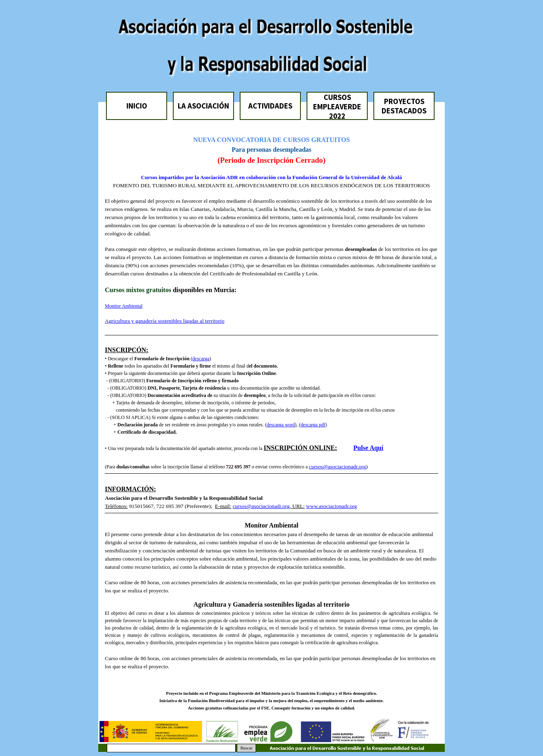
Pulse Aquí (368, 448)
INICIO (137, 106)
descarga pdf (313, 425)
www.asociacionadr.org (332, 506)
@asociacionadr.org (344, 467)
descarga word (281, 425)
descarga (201, 359)
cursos (316, 467)
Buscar (247, 748)
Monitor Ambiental (124, 306)
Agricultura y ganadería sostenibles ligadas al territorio (164, 321)
